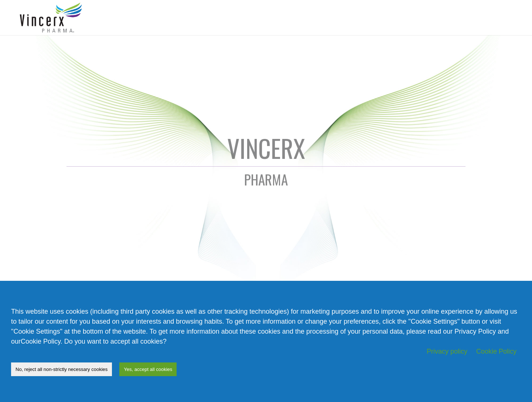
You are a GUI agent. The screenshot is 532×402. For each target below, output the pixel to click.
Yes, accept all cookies (148, 369)
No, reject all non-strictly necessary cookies (62, 369)
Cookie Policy (496, 351)
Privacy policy (447, 351)
